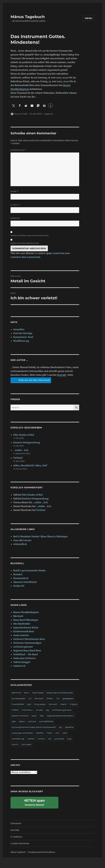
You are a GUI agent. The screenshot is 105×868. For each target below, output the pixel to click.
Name (14, 191)
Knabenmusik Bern (24, 631)
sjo (60, 727)
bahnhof (16, 693)
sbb (14, 721)
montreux (27, 710)
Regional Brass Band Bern (27, 651)
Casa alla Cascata (22, 540)
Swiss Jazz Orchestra (24, 658)
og (47, 710)
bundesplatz (19, 698)
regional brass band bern (60, 716)
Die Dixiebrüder (22, 624)
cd (30, 698)
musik (39, 710)
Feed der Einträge (23, 333)
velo (65, 733)
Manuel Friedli (21, 114)
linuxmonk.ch (21, 578)
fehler (50, 698)
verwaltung (18, 739)
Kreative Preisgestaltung (27, 442)
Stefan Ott (19, 586)
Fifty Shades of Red (24, 435)
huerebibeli (18, 704)
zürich (15, 744)
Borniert (18, 574)
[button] (14, 106)
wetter (31, 739)
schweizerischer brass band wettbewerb (34, 727)
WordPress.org (21, 341)
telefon (40, 733)
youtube (59, 739)
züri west (26, 744)
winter (41, 739)
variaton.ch (19, 666)
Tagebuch (49, 114)
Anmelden (19, 329)
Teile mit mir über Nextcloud (30, 380)
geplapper (68, 698)
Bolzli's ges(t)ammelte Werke (29, 571)
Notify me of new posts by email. (25, 243)
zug (69, 739)
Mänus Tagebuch (28, 17)
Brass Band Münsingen (26, 620)
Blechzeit (18, 616)
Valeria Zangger (22, 662)
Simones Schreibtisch (25, 582)
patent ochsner (20, 716)
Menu (89, 18)
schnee (32, 721)
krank (64, 704)
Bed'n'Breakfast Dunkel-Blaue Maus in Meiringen (40, 536)
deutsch (39, 698)
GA (58, 698)
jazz (29, 704)
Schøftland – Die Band (25, 654)
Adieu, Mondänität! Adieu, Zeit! (30, 465)
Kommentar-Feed (23, 337)
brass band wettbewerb (60, 693)
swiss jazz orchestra (22, 733)
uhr (57, 733)
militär (15, 710)
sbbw (22, 721)
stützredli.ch (20, 544)
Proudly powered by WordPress (42, 852)
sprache (69, 727)
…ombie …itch (21, 450)
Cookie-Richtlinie (20, 843)
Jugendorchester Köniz (26, 628)
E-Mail (15, 205)
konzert (53, 704)
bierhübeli (38, 693)
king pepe (40, 704)
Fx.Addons (16, 837)
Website (15, 218)
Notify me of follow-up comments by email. (30, 235)
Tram (49, 733)
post (34, 716)
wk (50, 739)
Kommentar (18, 150)
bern (27, 693)
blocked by (34, 802)
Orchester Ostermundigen (27, 643)
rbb (42, 716)
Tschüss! (18, 458)
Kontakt (62, 375)
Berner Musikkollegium (26, 612)
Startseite (16, 823)
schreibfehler (46, 721)
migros (74, 704)
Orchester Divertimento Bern (29, 639)
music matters (21, 635)
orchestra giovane (23, 647)
